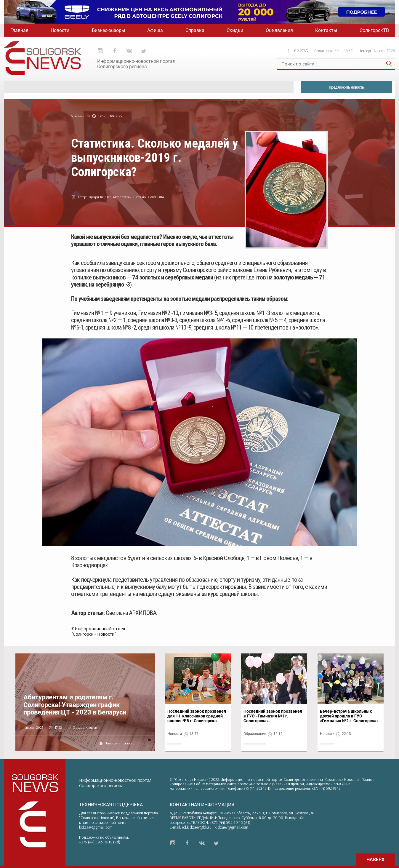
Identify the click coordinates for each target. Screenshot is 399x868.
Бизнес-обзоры (108, 30)
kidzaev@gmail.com (96, 827)
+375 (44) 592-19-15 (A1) (230, 822)
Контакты (326, 30)
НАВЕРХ (375, 860)
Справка (195, 30)
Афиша (155, 30)
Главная (19, 30)
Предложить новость (346, 87)
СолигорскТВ (374, 30)
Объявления (279, 30)
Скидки (235, 30)
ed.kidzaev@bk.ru (197, 827)
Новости (60, 30)
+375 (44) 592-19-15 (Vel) (100, 842)
